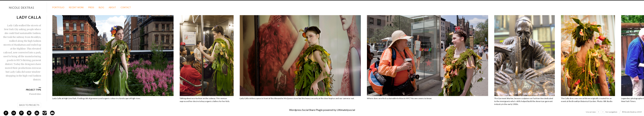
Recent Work (76, 7)
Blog (101, 7)
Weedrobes (35, 94)
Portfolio (58, 7)
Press (91, 7)
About (112, 7)
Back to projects (29, 105)
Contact (126, 7)
